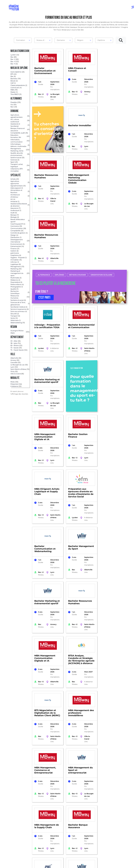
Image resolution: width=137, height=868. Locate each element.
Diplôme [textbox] (101, 40)
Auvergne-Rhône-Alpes (34, 793)
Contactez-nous (117, 828)
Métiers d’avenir (77, 228)
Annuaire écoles (16, 824)
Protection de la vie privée (55, 864)
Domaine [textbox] (61, 40)
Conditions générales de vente (75, 864)
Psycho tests (90, 826)
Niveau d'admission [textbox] (42, 40)
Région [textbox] (80, 40)
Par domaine (40, 820)
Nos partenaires (117, 824)
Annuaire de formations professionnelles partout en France (29, 860)
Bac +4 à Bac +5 (66, 833)
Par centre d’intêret (43, 824)
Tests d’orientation (93, 822)
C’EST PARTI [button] (44, 250)
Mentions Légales (16, 864)
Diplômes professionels (65, 838)
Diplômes (59, 228)
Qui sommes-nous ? (119, 820)
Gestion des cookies (92, 864)
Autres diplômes (67, 843)
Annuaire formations (18, 820)
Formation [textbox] (21, 40)
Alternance (44, 228)
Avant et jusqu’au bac (69, 820)
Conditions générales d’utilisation (34, 864)
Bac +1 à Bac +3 (66, 828)
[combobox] (23, 40)
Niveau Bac (65, 824)
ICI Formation (45, 857)
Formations (16, 793)
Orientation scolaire (101, 228)
